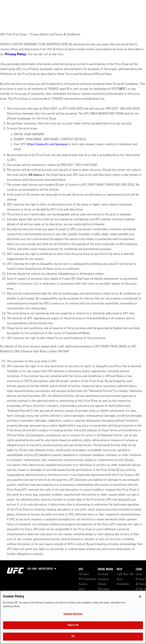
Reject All (73, 625)
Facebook (103, 574)
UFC (81, 569)
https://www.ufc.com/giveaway (47, 144)
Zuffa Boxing (105, 16)
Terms (139, 574)
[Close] (140, 597)
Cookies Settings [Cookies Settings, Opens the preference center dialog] (73, 614)
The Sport (84, 574)
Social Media (105, 569)
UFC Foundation (87, 579)
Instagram (103, 579)
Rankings (27, 14)
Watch (90, 14)
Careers (83, 584)
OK (73, 636)
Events (10, 14)
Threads (102, 584)
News (58, 14)
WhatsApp (103, 589)
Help (119, 569)
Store (82, 589)
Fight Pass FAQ (125, 574)
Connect (75, 14)
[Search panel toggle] (134, 14)
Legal (139, 569)
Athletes (43, 14)
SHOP (123, 14)
